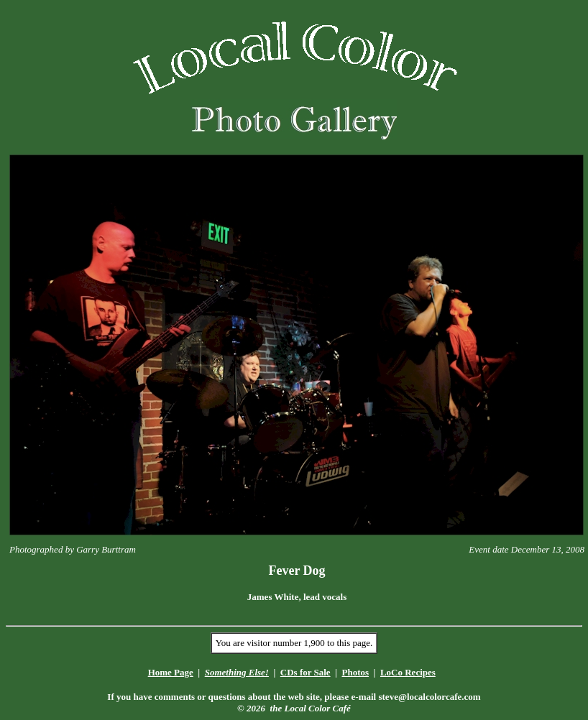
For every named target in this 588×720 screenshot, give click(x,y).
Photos (355, 672)
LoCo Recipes (408, 672)
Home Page (171, 672)
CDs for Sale (306, 672)
